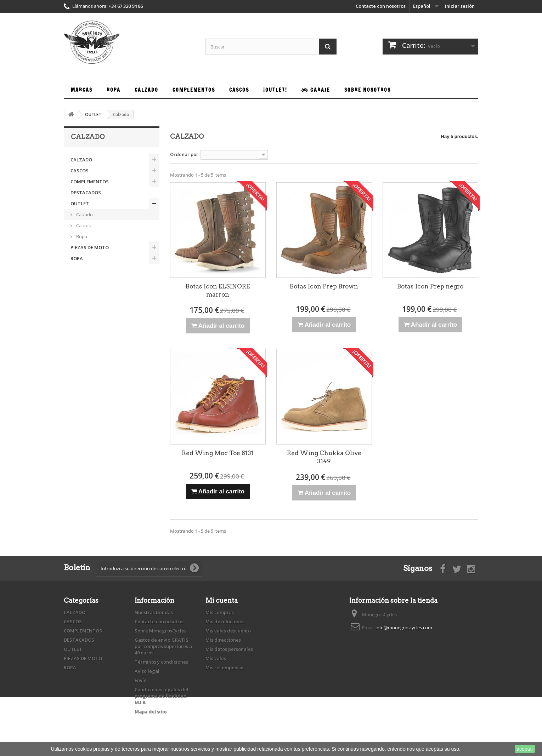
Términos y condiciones (161, 662)
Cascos (83, 225)
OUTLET (80, 204)
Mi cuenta (222, 600)
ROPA (77, 258)
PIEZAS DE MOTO (90, 247)
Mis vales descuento (228, 631)
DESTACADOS (86, 193)
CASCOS (80, 171)
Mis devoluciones (225, 622)
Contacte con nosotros (381, 6)
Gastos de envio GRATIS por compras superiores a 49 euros (163, 646)
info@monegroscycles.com (404, 628)
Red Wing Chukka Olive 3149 (324, 457)
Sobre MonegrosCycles (160, 631)
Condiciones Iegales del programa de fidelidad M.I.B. (162, 696)
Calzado (84, 214)
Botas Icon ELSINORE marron (218, 290)
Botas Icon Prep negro (430, 286)
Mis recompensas (225, 668)
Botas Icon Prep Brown (324, 286)
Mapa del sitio (151, 711)
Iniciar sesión (460, 6)
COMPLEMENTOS (90, 182)
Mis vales (216, 658)
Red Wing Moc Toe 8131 (218, 453)
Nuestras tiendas (154, 612)
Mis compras (220, 612)
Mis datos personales (229, 649)
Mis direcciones (223, 640)
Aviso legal (147, 671)
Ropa (81, 236)
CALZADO (81, 160)
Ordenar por (184, 154)
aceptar (525, 749)
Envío (141, 680)
